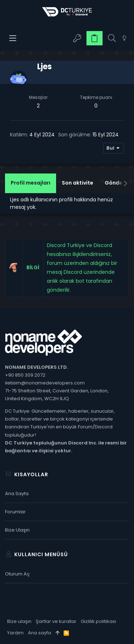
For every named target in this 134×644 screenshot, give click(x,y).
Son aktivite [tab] (78, 183)
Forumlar (15, 512)
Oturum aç (17, 574)
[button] (13, 38)
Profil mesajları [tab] (31, 183)
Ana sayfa (17, 494)
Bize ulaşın (17, 530)
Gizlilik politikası (98, 621)
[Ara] (112, 38)
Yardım (15, 633)
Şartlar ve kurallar (56, 621)
